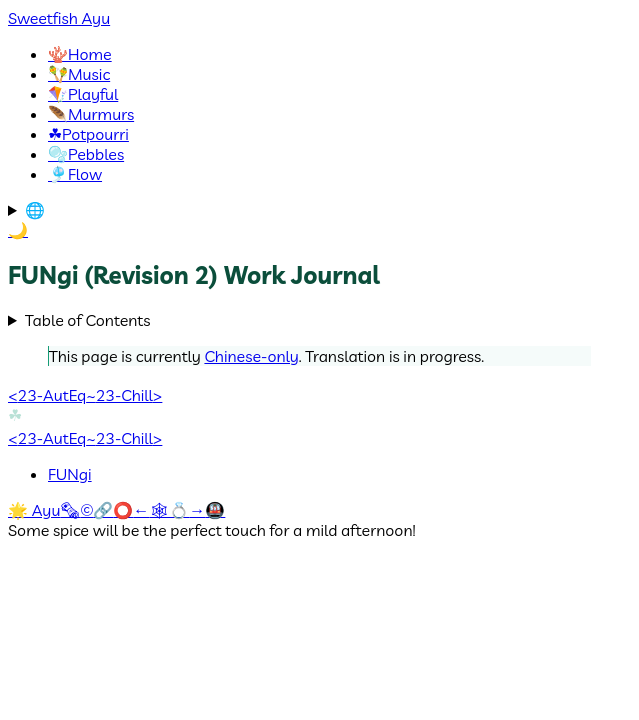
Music (79, 74)
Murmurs (91, 114)
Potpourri (88, 134)
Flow (75, 174)
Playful (83, 94)
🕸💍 (169, 510)
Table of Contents (88, 320)
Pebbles (86, 154)
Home (80, 54)
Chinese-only (251, 356)
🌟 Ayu (34, 510)
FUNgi (70, 474)
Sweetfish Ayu (59, 18)
